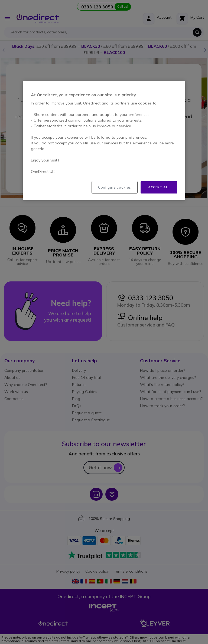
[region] (104, 141)
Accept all (159, 187)
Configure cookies (115, 187)
